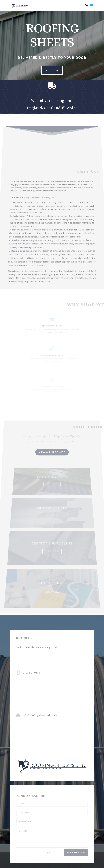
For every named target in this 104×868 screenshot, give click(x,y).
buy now (50, 70)
